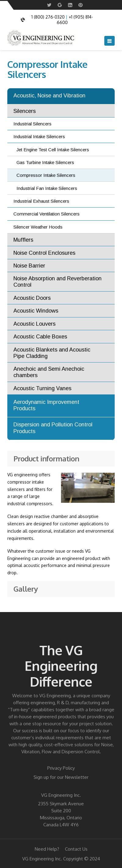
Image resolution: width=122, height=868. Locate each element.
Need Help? (47, 849)
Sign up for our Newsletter (61, 777)
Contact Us (76, 849)
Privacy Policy (61, 768)
